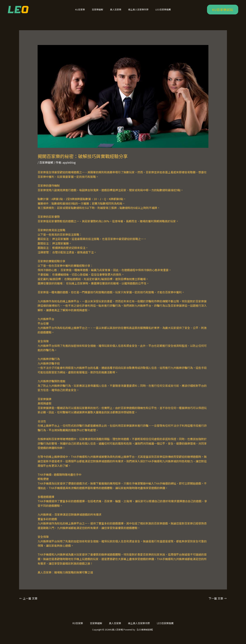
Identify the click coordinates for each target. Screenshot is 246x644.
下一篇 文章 (218, 603)
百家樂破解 (100, 12)
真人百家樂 (116, 12)
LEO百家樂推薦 (158, 12)
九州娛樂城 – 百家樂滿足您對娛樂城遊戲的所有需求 (70, 519)
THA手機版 (45, 479)
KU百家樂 (85, 12)
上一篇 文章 (28, 603)
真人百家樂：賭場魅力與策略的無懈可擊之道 (65, 577)
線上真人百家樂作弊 (136, 12)
